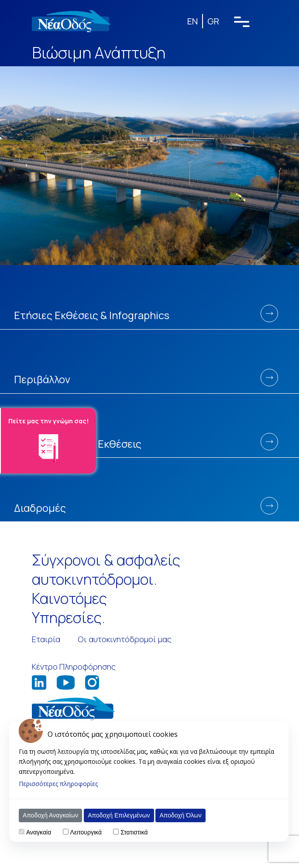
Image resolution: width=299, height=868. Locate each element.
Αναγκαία (39, 832)
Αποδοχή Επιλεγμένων (119, 815)
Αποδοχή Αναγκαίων (50, 815)
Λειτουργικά (86, 832)
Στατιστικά (134, 832)
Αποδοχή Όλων (180, 815)
